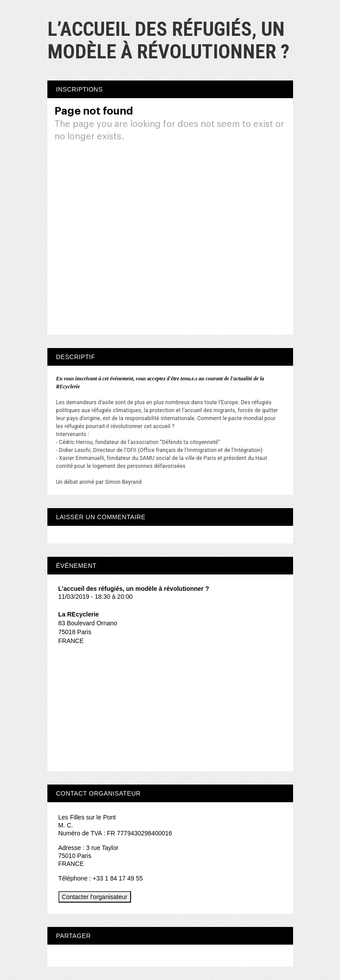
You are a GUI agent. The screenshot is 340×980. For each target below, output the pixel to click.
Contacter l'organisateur (95, 897)
